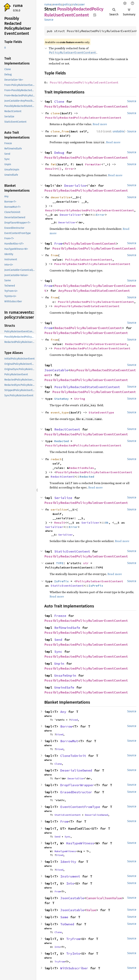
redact (56, 459)
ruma (18, 6)
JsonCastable (56, 370)
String (80, 399)
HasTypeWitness (80, 843)
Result (51, 169)
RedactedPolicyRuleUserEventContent (88, 328)
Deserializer (71, 215)
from (54, 255)
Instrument (70, 876)
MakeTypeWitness (65, 851)
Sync (58, 652)
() (60, 169)
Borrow (66, 726)
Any (63, 712)
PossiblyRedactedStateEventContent (87, 387)
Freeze (60, 616)
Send (58, 640)
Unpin (59, 664)
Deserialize (75, 186)
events (57, 4)
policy (67, 4)
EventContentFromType (80, 807)
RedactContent (67, 429)
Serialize (63, 498)
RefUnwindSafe (67, 628)
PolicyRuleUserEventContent (90, 244)
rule (75, 4)
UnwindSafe (64, 687)
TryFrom (73, 939)
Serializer (90, 523)
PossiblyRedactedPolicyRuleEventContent (84, 82)
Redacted (62, 441)
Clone (59, 102)
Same (64, 917)
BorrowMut (69, 741)
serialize (59, 509)
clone (55, 113)
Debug (59, 153)
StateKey (62, 399)
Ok (107, 523)
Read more (100, 124)
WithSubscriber (74, 968)
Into (70, 883)
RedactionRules (81, 468)
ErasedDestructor (76, 792)
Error (70, 169)
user (82, 4)
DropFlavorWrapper (77, 785)
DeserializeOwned (76, 770)
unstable (118, 131)
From (58, 244)
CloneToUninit (73, 756)
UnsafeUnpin (65, 675)
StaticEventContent (72, 551)
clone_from (60, 131)
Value (91, 910)
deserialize (61, 197)
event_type (60, 412)
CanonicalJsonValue (104, 898)
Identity (68, 862)
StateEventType (101, 412)
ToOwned (67, 924)
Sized (74, 720)
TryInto (73, 953)
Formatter (93, 164)
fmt (53, 164)
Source (49, 20)
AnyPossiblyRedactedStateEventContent (94, 291)
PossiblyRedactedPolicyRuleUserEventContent (86, 106)
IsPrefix (62, 581)
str (86, 563)
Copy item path (95, 15)
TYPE (60, 563)
